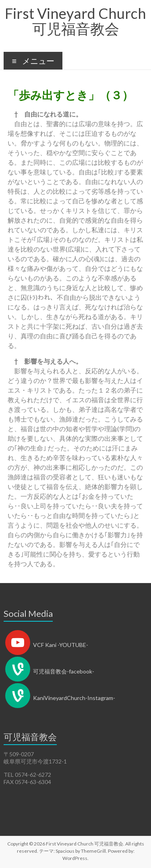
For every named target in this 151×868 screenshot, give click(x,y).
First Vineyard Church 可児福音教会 (75, 21)
